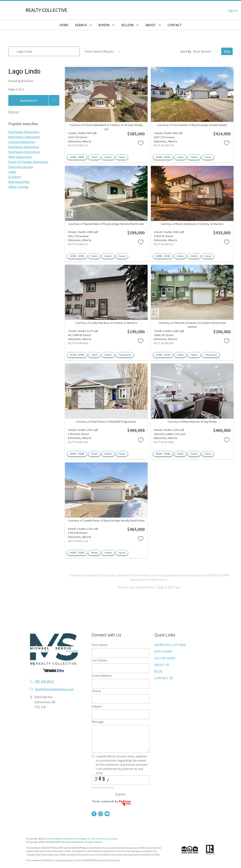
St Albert (15, 177)
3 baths (194, 157)
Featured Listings (21, 167)
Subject (97, 706)
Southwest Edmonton (24, 152)
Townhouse (125, 355)
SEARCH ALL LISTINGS (170, 645)
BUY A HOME (163, 651)
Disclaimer (112, 839)
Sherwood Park (19, 182)
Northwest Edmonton (24, 137)
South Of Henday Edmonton (28, 162)
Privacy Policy (99, 839)
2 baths (108, 157)
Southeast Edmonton (24, 147)
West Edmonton (20, 157)
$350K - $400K (77, 157)
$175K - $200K (77, 355)
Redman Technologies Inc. (79, 839)
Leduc (12, 172)
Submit (120, 794)
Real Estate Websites (54, 839)
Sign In (233, 10)
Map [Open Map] (227, 51)
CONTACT (175, 25)
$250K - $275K (163, 355)
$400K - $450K (163, 157)
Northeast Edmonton (24, 132)
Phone (96, 691)
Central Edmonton (22, 142)
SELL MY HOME (165, 658)
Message (98, 722)
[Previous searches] (54, 100)
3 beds (94, 157)
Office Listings (18, 187)
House (122, 157)
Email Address (102, 676)
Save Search (28, 100)
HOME (64, 25)
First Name (99, 645)
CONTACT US (164, 678)
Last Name (99, 660)
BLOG (158, 671)
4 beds (94, 256)
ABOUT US (162, 665)
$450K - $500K (77, 454)
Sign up (14, 112)
